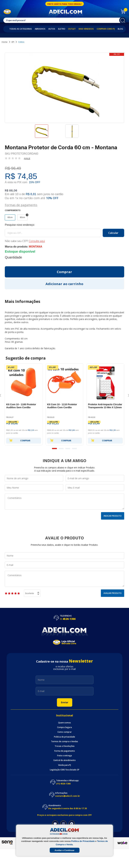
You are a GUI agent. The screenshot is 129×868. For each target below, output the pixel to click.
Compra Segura (64, 727)
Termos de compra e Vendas (64, 742)
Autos (52, 29)
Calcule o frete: (64, 225)
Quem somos (64, 723)
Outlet (72, 29)
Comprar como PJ (106, 29)
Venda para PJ (64, 765)
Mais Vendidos (86, 29)
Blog (120, 29)
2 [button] (61, 449)
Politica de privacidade (64, 737)
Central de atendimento (64, 760)
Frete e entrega (64, 756)
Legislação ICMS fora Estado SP (65, 770)
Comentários (64, 501)
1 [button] (54, 449)
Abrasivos (40, 29)
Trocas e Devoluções (65, 746)
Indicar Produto (113, 516)
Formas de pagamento (21, 205)
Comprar (20, 440)
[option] (49, 133)
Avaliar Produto (113, 593)
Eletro (62, 29)
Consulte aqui (37, 241)
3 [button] (68, 449)
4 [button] (74, 449)
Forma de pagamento (65, 751)
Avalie (27, 158)
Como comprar (65, 732)
